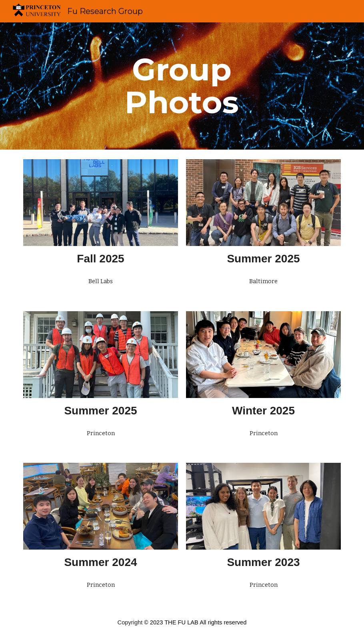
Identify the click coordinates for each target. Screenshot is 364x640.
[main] (182, 86)
